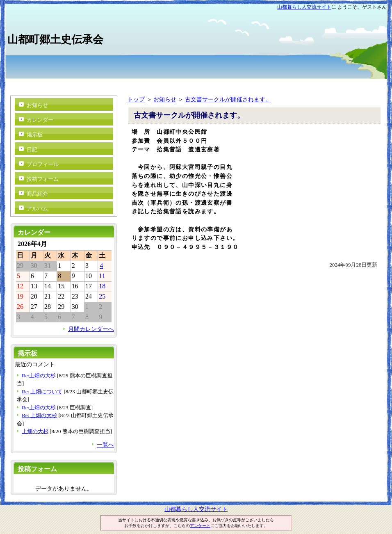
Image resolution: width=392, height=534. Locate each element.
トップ (136, 99)
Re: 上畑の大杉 (39, 415)
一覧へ (105, 445)
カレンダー (40, 120)
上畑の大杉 (35, 431)
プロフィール (43, 164)
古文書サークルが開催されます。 (228, 99)
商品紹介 (37, 194)
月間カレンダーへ (91, 329)
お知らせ (165, 99)
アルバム (37, 209)
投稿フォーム (43, 179)
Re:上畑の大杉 (39, 375)
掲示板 (35, 135)
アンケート (200, 526)
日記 (32, 149)
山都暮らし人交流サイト (304, 7)
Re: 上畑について (42, 391)
